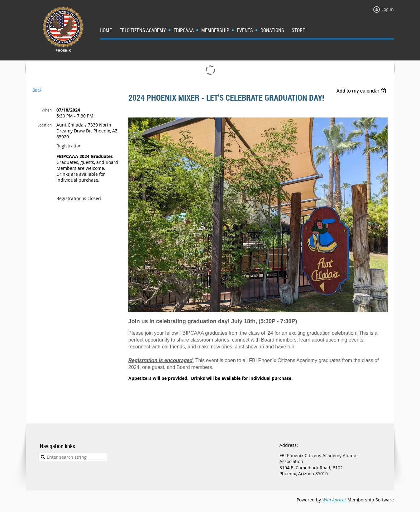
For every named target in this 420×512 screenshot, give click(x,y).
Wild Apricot (334, 500)
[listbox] (362, 91)
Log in (388, 9)
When (47, 110)
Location (45, 125)
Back (37, 90)
